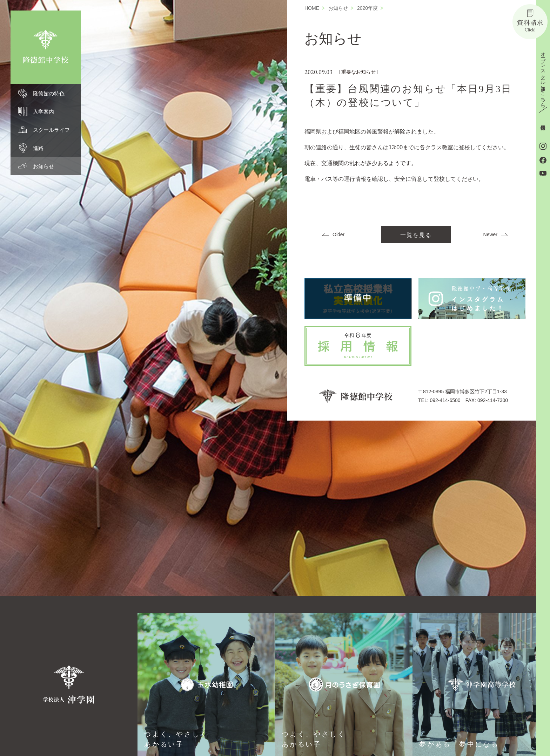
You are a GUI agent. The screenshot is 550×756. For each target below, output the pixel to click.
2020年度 (367, 8)
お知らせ (338, 8)
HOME (312, 8)
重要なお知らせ (358, 72)
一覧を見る (416, 235)
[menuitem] (46, 93)
